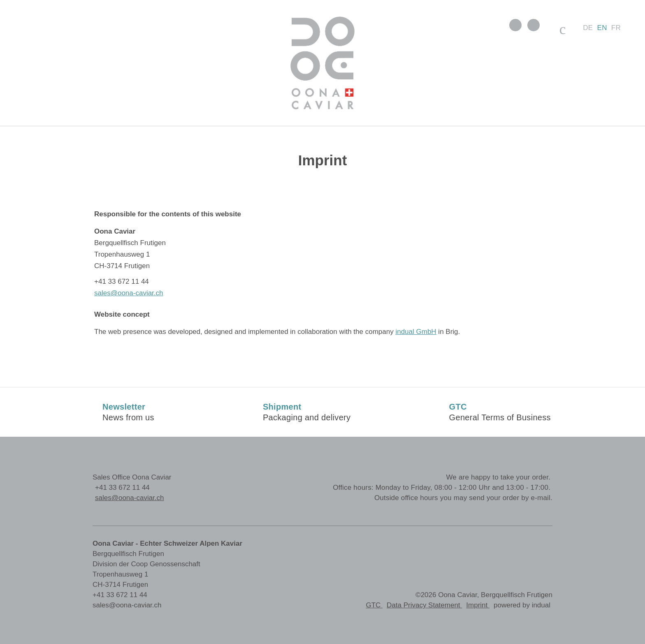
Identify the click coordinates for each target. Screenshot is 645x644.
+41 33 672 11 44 (122, 488)
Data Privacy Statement (424, 605)
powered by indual (522, 605)
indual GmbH (416, 332)
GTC (374, 605)
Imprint (478, 605)
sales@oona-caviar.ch (129, 293)
